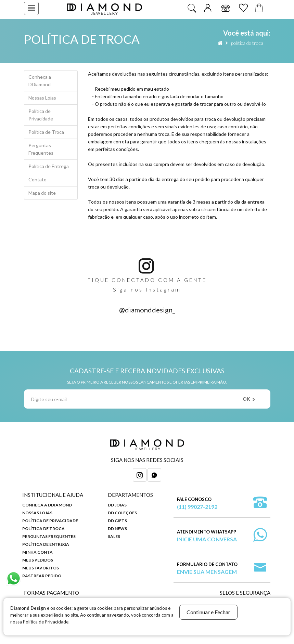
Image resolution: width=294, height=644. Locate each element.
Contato (37, 179)
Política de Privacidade (41, 115)
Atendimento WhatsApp (207, 536)
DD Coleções (122, 513)
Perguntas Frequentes (41, 149)
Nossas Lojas (42, 98)
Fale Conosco (197, 504)
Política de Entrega (49, 166)
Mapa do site (42, 193)
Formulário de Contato (207, 569)
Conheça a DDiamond (40, 81)
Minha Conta (37, 552)
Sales (114, 536)
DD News (117, 529)
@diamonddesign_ (147, 310)
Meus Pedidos (38, 560)
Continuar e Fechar (208, 612)
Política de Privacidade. (46, 622)
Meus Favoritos (41, 568)
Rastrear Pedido (42, 576)
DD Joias (117, 505)
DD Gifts (117, 521)
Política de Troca (247, 43)
